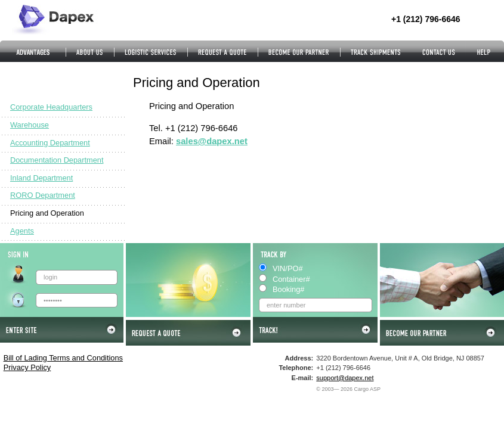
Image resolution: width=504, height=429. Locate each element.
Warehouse (30, 125)
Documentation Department (57, 160)
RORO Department (43, 195)
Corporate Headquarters (51, 107)
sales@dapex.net (212, 141)
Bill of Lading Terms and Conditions (63, 358)
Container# (291, 279)
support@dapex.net (345, 378)
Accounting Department (50, 143)
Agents (22, 231)
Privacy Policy (27, 367)
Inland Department (41, 178)
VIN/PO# (288, 268)
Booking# (288, 289)
